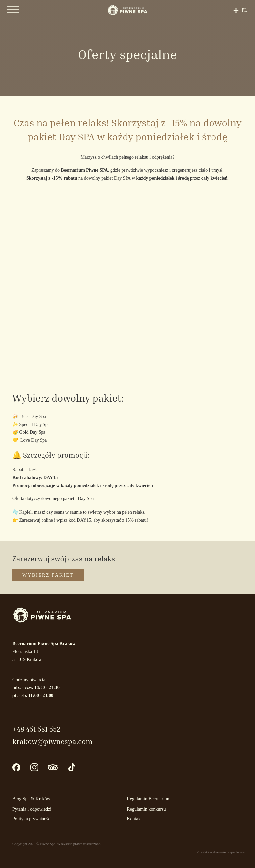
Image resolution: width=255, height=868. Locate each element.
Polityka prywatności (32, 819)
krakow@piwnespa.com (52, 741)
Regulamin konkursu (147, 809)
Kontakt (135, 819)
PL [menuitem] (244, 10)
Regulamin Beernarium (149, 799)
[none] (243, 10)
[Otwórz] (13, 10)
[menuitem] (245, 10)
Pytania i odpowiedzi (32, 809)
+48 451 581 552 (37, 729)
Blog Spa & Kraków (31, 799)
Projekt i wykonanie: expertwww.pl (222, 852)
